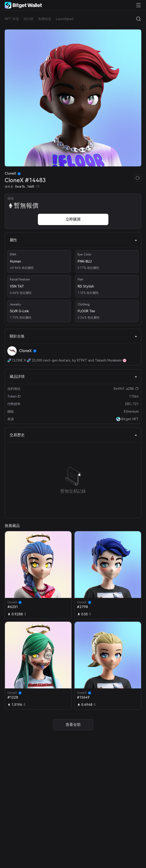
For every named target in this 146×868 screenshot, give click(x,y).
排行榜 (28, 19)
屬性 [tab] (73, 240)
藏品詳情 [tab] (73, 376)
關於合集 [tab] (73, 336)
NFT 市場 (12, 19)
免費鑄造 (45, 19)
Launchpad (65, 19)
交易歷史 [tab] (73, 435)
